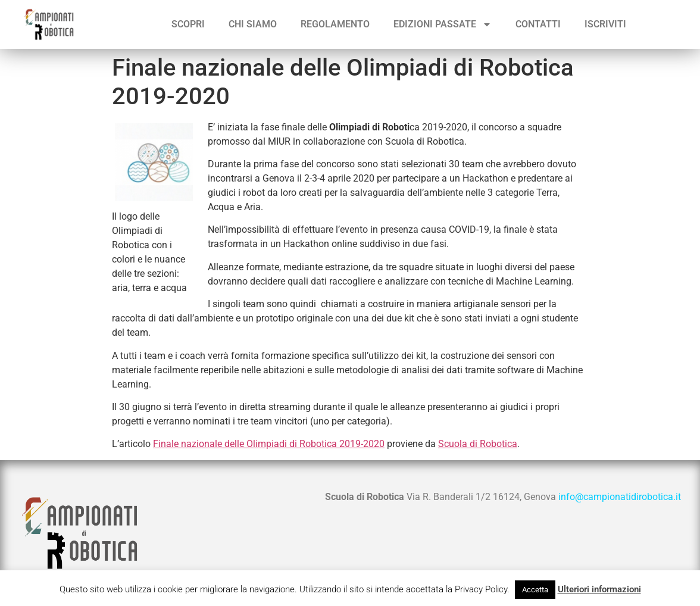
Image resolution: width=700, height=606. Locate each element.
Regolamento (335, 24)
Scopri (188, 24)
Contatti (538, 24)
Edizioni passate (443, 24)
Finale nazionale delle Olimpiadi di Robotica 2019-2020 (269, 444)
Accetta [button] (535, 590)
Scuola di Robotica (478, 444)
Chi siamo (253, 24)
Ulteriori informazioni (599, 589)
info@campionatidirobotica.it (620, 497)
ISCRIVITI (605, 24)
